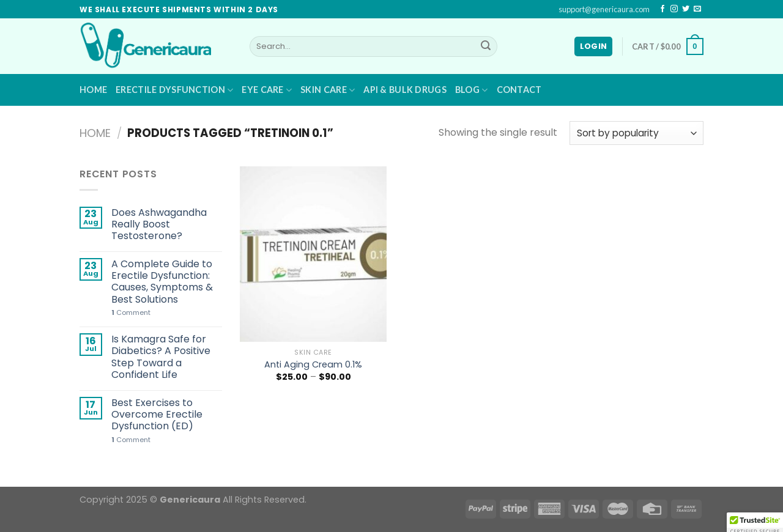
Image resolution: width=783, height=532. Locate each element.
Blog (472, 90)
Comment (131, 313)
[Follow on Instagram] (674, 9)
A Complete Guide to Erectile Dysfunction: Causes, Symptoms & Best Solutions (162, 282)
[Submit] (486, 46)
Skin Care (328, 90)
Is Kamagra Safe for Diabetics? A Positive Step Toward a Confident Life (161, 357)
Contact (519, 90)
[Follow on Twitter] (686, 9)
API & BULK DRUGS (405, 90)
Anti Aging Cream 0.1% (313, 365)
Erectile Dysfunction (174, 90)
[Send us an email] (697, 9)
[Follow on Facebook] (662, 9)
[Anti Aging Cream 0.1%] (313, 254)
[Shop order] (636, 133)
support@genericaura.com (604, 9)
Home (93, 90)
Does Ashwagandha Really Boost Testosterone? (159, 224)
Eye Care (267, 90)
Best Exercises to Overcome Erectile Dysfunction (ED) (157, 415)
